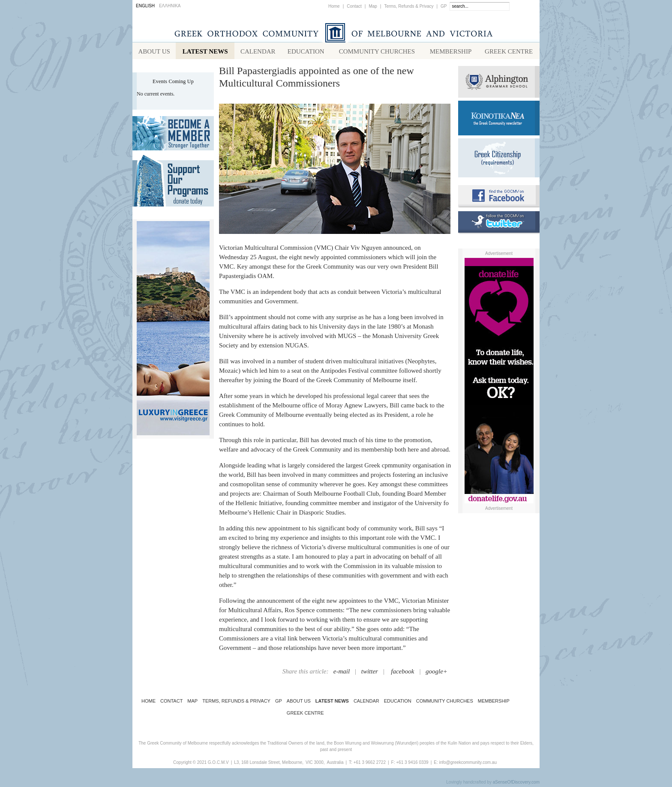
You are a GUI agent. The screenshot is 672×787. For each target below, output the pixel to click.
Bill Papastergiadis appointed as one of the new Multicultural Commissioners (316, 79)
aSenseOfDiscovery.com (516, 784)
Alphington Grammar (499, 84)
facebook (402, 673)
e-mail (342, 673)
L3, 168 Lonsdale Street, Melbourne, (269, 764)
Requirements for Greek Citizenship (499, 160)
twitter (370, 673)
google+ (436, 673)
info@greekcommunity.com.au (468, 764)
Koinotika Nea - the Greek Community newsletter (499, 120)
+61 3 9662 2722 (370, 764)
